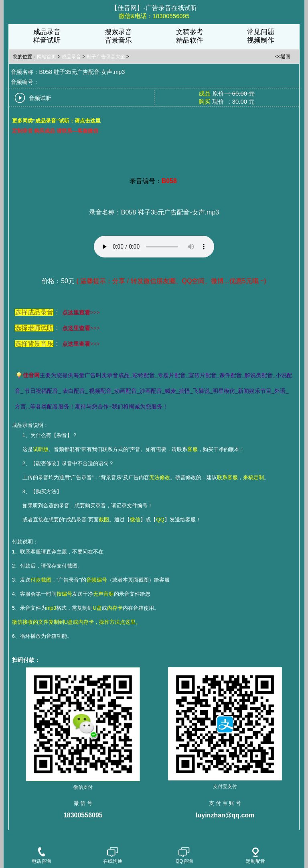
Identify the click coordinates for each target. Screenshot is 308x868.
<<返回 (283, 57)
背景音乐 (118, 40)
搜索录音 (118, 32)
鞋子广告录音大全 (106, 57)
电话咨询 (41, 856)
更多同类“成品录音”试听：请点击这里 (56, 121)
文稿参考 (190, 32)
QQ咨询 (184, 856)
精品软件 (190, 40)
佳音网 (31, 375)
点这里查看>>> (81, 313)
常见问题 (261, 32)
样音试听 (47, 40)
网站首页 (47, 57)
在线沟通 (113, 856)
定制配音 (255, 856)
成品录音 (47, 32)
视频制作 (261, 40)
